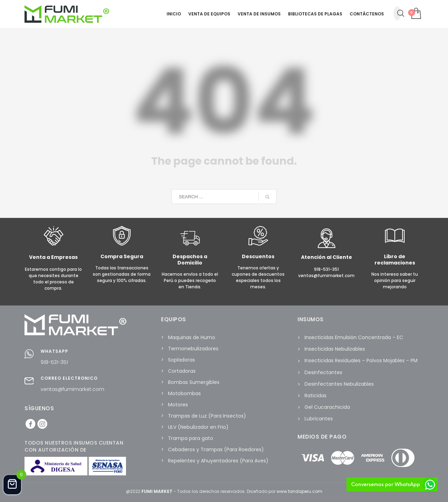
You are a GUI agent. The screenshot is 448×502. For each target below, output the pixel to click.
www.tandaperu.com (299, 491)
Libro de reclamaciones (395, 260)
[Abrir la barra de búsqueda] (401, 13)
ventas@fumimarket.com (72, 389)
